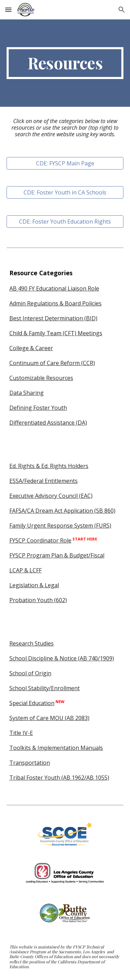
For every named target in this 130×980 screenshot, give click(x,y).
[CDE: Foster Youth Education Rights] (65, 222)
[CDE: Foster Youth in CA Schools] (65, 192)
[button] (8, 10)
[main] (65, 63)
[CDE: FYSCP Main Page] (65, 163)
